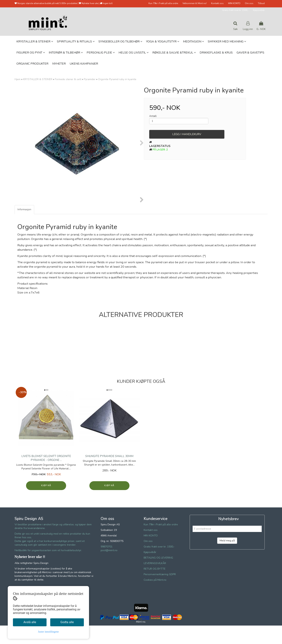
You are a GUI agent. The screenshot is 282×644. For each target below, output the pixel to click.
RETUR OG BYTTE (155, 587)
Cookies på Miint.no (155, 598)
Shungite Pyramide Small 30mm (109, 475)
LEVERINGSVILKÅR (155, 582)
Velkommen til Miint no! (195, 3)
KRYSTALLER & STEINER (38, 79)
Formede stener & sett (68, 79)
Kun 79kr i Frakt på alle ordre (163, 3)
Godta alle (67, 622)
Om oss (249, 3)
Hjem (18, 79)
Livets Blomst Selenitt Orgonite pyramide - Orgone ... (46, 476)
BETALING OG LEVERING (158, 576)
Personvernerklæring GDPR (160, 593)
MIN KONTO (234, 3)
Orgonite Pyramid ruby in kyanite (117, 79)
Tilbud (261, 3)
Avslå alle (30, 622)
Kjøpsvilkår (259, 10)
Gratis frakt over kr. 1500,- (235, 10)
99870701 (107, 565)
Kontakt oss (217, 3)
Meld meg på (227, 559)
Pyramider (90, 79)
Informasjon (24, 228)
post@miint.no (109, 569)
